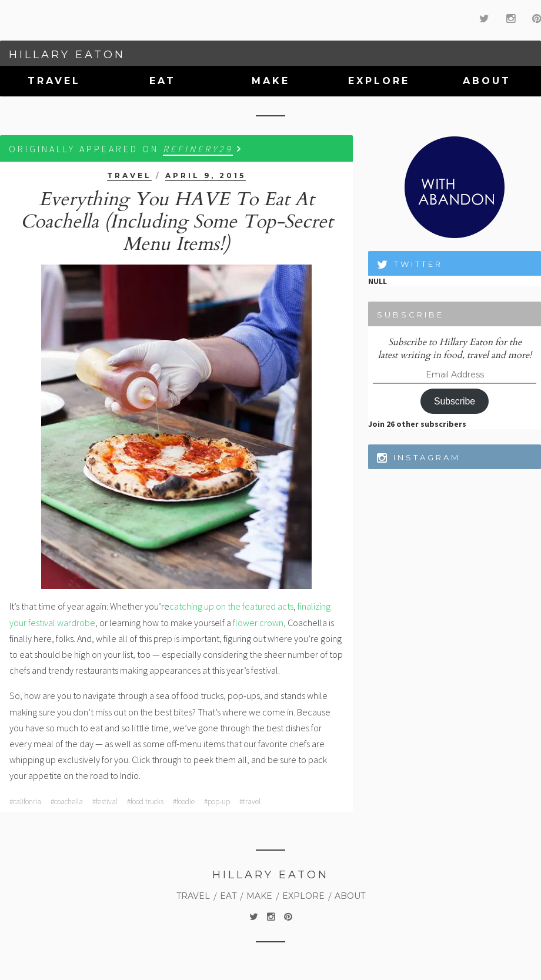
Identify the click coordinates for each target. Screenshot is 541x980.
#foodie (184, 802)
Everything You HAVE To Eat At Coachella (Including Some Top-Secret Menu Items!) (177, 222)
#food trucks (145, 802)
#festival (105, 802)
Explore (379, 81)
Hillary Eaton (67, 55)
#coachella (67, 802)
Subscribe (455, 401)
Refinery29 (198, 149)
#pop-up (217, 802)
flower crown (258, 623)
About (487, 81)
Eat (163, 81)
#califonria (25, 802)
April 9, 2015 (206, 175)
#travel (250, 802)
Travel (54, 81)
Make (271, 81)
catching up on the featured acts (231, 606)
